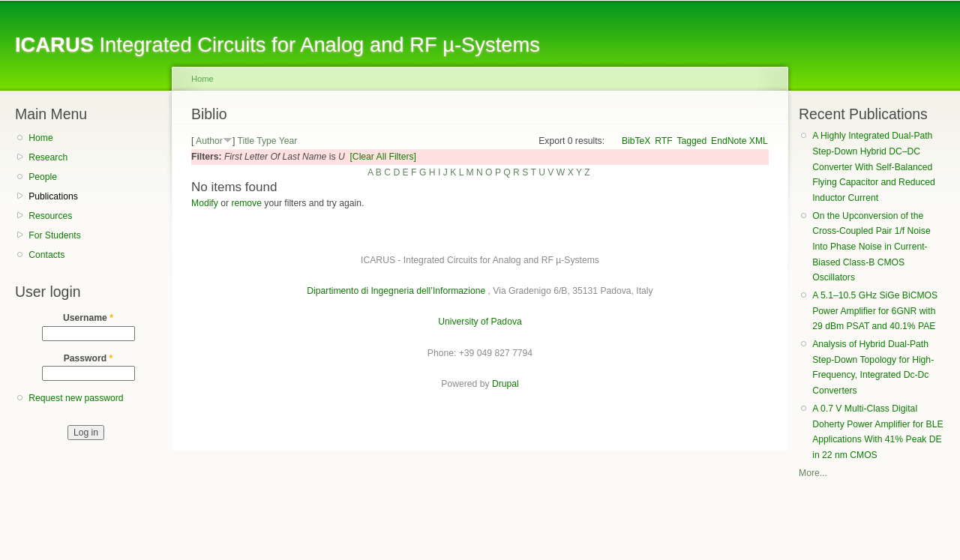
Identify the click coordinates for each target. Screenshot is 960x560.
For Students (55, 235)
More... (813, 473)
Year (288, 141)
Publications (53, 196)
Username (88, 318)
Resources (50, 216)
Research (48, 157)
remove (246, 203)
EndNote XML (739, 141)
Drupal (505, 384)
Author (209, 141)
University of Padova (480, 322)
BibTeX (636, 141)
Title (246, 141)
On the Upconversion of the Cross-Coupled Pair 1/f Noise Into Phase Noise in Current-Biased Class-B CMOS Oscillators (871, 247)
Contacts (46, 255)
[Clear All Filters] (383, 157)
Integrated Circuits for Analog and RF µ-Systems (277, 45)
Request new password (76, 398)
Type (266, 141)
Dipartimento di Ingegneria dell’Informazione (396, 291)
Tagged (691, 141)
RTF (663, 141)
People (43, 177)
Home (40, 138)
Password (88, 358)
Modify (205, 203)
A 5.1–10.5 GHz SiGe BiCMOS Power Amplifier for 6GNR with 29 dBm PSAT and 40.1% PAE (875, 311)
